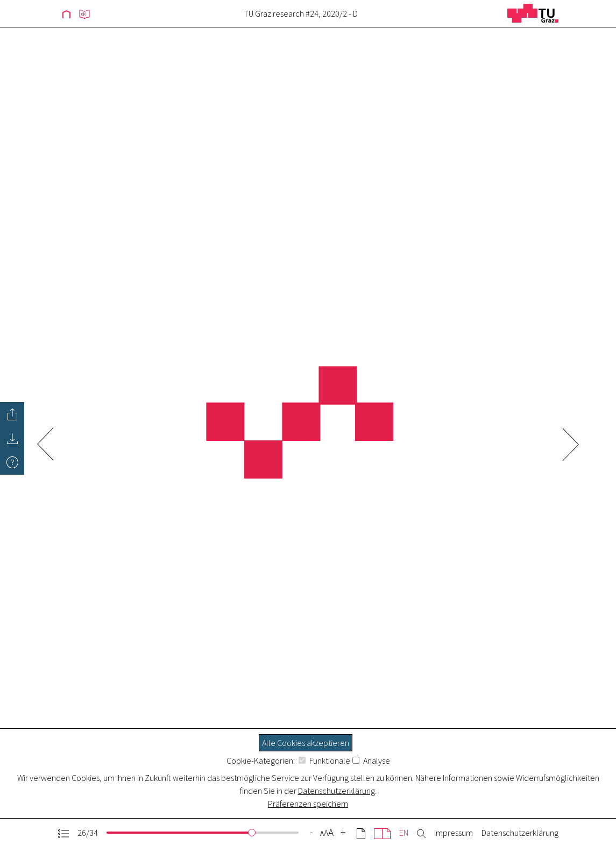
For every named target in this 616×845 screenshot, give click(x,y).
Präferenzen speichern (308, 804)
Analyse (371, 760)
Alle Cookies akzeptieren (306, 743)
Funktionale (324, 760)
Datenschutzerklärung (337, 791)
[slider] (252, 833)
